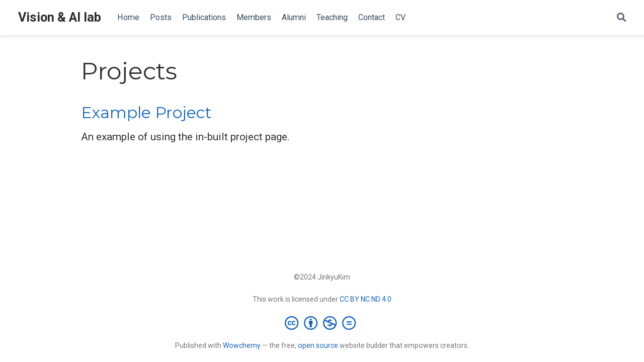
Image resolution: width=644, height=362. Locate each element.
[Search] (621, 18)
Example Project (146, 113)
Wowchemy (242, 345)
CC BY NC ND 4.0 (366, 299)
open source (318, 345)
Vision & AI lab (60, 17)
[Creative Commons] (322, 323)
